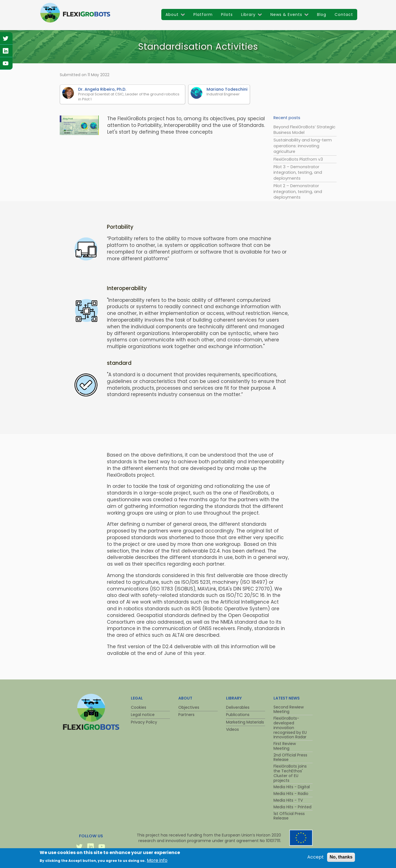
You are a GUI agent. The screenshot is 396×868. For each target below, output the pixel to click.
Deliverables (238, 707)
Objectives (189, 707)
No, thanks (341, 858)
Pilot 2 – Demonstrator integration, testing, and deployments (298, 191)
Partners (186, 715)
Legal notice (143, 715)
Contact (344, 15)
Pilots (227, 15)
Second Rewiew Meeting (289, 709)
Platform (203, 15)
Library (248, 15)
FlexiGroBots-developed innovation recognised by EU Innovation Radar (290, 728)
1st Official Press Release (289, 816)
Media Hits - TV (288, 800)
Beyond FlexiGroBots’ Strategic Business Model (304, 130)
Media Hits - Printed (292, 807)
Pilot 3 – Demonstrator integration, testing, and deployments (298, 173)
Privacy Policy (144, 722)
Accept (315, 859)
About (172, 15)
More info (157, 862)
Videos (232, 729)
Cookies (139, 707)
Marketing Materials (245, 722)
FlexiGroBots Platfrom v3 (298, 159)
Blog (322, 15)
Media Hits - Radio (291, 794)
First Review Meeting (285, 746)
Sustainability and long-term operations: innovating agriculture (303, 146)
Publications (238, 715)
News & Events (286, 15)
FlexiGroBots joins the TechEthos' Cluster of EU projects (290, 773)
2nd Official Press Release (290, 757)
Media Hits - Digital (292, 787)
